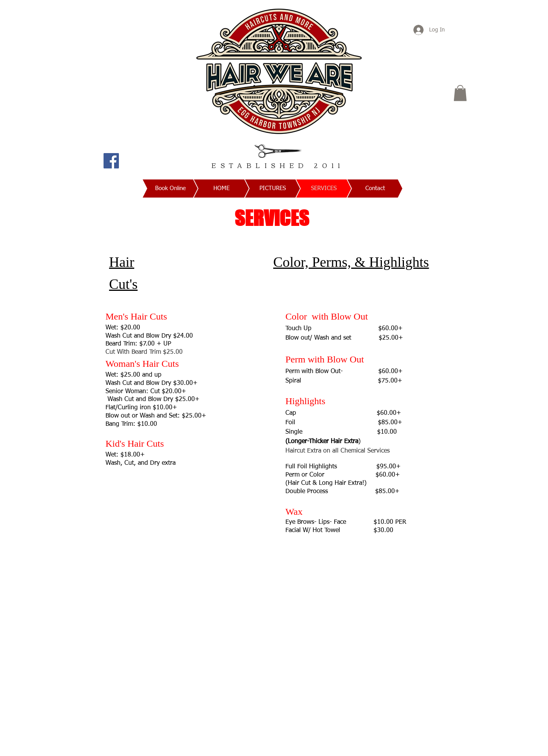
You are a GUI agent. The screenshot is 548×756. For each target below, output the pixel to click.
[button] (460, 93)
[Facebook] (111, 161)
